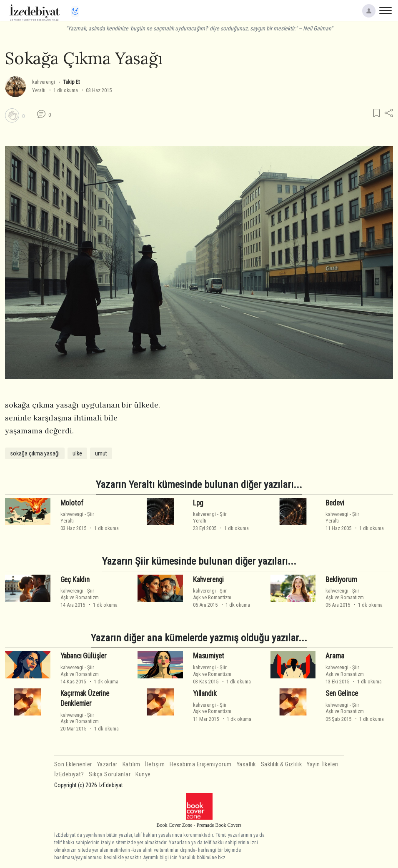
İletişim (155, 764)
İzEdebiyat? (69, 774)
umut (101, 453)
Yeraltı (39, 90)
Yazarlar (107, 764)
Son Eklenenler (73, 764)
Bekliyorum (341, 579)
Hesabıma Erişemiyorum (201, 764)
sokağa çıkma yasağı (35, 453)
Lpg (198, 503)
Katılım (131, 764)
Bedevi (335, 503)
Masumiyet (208, 656)
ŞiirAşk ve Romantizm (80, 594)
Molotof (72, 503)
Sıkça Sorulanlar (110, 774)
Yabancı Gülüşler (84, 656)
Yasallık (246, 764)
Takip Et (71, 82)
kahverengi (44, 82)
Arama (335, 656)
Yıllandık (205, 693)
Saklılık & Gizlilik (282, 764)
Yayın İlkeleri (323, 764)
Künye (143, 774)
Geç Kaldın (75, 579)
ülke (77, 453)
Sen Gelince (342, 693)
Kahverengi (208, 579)
